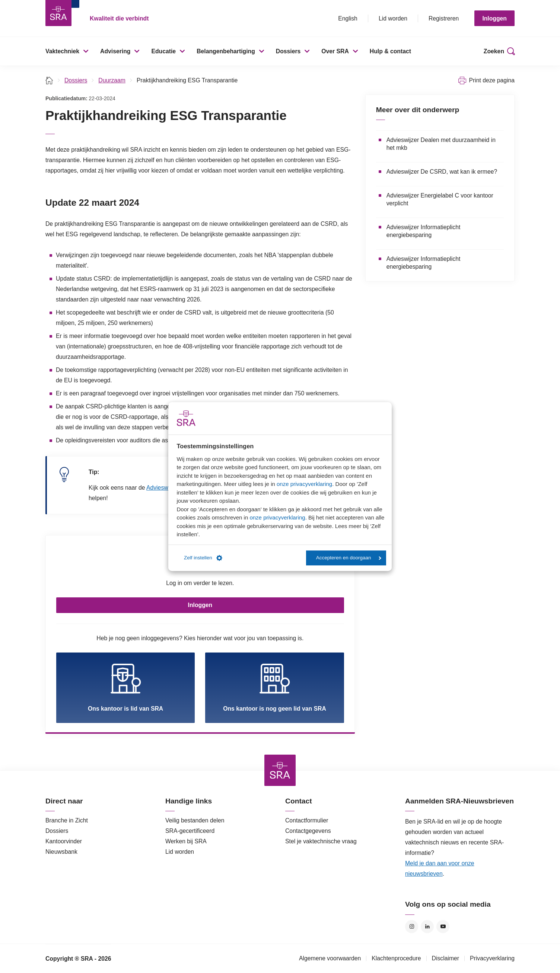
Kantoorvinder (64, 841)
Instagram (412, 927)
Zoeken (494, 51)
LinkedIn (427, 927)
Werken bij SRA (186, 841)
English (348, 18)
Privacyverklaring (492, 958)
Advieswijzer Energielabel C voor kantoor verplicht (440, 199)
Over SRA (335, 51)
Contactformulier (307, 820)
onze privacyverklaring (304, 484)
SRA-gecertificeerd (190, 831)
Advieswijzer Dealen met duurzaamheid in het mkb (441, 144)
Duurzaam (112, 80)
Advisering (115, 51)
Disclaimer (446, 958)
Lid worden (393, 18)
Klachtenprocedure (396, 958)
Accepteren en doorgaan (349, 558)
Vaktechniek (62, 51)
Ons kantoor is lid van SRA (125, 687)
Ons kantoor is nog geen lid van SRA (275, 687)
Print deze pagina (492, 80)
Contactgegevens (308, 831)
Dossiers (288, 51)
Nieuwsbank (61, 852)
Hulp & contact (390, 51)
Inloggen (494, 18)
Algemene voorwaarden (330, 958)
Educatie (163, 51)
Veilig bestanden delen (195, 820)
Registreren (444, 18)
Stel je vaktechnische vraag (321, 841)
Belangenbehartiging (226, 51)
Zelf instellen (203, 558)
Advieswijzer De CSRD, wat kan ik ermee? (442, 172)
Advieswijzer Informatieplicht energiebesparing (424, 231)
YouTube (443, 927)
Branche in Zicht (67, 820)
